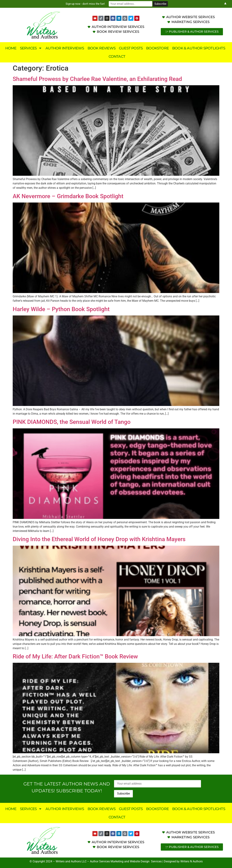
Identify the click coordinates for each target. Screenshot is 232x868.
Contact (117, 56)
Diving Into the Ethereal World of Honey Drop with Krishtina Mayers (99, 539)
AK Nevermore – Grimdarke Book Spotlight (68, 196)
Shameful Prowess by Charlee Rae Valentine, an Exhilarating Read (97, 79)
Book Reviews (101, 48)
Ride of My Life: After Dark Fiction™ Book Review (75, 656)
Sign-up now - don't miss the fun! (85, 4)
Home (11, 48)
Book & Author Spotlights (199, 48)
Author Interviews (65, 48)
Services (31, 48)
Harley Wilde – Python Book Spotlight (61, 309)
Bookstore (157, 48)
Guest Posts (131, 48)
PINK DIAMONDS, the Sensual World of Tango (72, 422)
